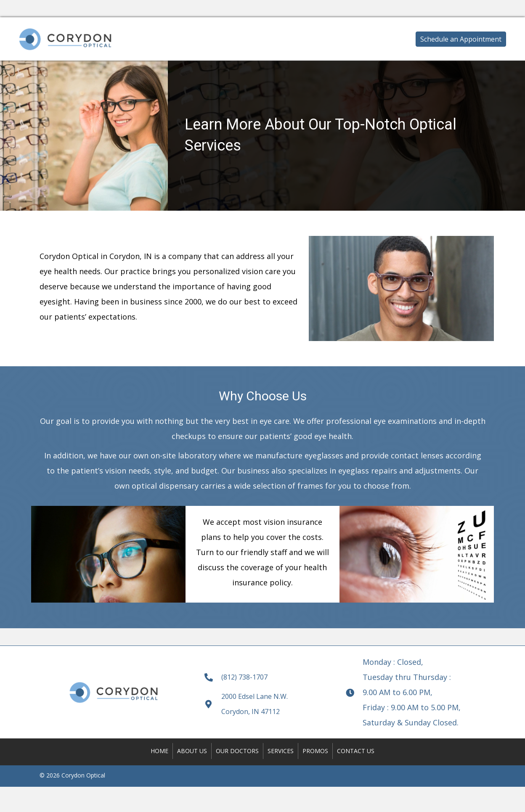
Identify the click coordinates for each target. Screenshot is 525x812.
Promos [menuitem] (315, 751)
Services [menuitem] (281, 751)
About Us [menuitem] (192, 751)
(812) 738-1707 (244, 677)
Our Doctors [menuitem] (237, 751)
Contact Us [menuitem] (356, 751)
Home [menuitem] (159, 751)
